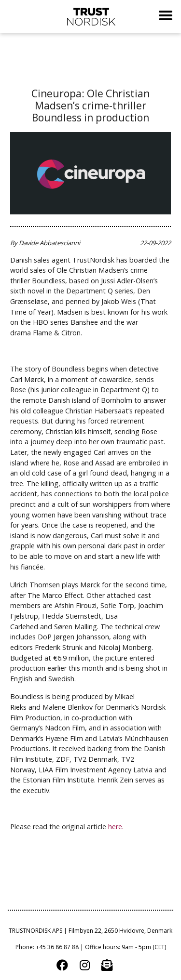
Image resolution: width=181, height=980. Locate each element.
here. (117, 827)
